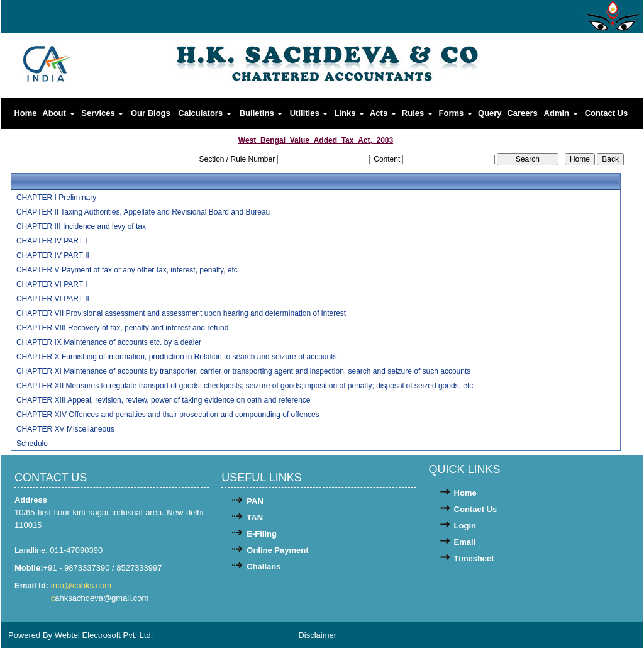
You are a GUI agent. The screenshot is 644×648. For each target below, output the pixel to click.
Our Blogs (151, 113)
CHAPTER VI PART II (53, 299)
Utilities (309, 113)
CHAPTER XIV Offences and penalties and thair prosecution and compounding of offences (168, 415)
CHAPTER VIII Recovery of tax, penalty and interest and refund (123, 328)
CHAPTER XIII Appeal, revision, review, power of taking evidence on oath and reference (164, 400)
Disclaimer (317, 635)
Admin (561, 113)
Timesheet (474, 558)
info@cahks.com (82, 585)
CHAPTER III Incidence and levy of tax (81, 226)
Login (465, 526)
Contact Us (607, 113)
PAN (255, 501)
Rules (417, 113)
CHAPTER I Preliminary (56, 198)
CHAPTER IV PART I (52, 241)
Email (465, 542)
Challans (264, 567)
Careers (522, 113)
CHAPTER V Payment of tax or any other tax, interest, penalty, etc (127, 270)
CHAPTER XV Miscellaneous (65, 429)
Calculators (204, 113)
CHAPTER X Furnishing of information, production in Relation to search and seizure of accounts (177, 357)
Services (102, 113)
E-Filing (262, 534)
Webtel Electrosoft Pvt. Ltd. (104, 635)
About (58, 113)
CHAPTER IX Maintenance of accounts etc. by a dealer (109, 342)
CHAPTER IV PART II (53, 255)
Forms (456, 113)
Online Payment (277, 550)
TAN (255, 517)
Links (349, 113)
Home (25, 113)
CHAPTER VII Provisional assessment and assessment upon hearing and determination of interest (181, 313)
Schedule (32, 444)
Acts (383, 113)
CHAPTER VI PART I (52, 284)
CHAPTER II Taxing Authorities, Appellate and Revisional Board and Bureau (143, 212)
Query (490, 113)
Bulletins (261, 113)
